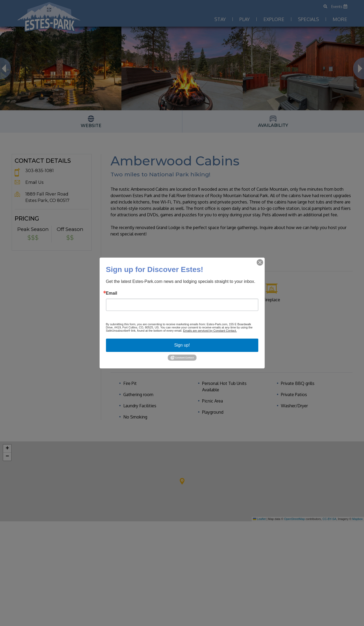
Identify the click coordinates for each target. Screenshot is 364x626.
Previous (5, 68)
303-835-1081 (40, 171)
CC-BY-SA (329, 519)
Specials (308, 19)
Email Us (34, 182)
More (340, 19)
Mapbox (357, 519)
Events (339, 7)
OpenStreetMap (295, 519)
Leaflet (259, 519)
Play (245, 19)
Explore (274, 19)
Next (359, 68)
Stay (220, 19)
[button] (182, 481)
